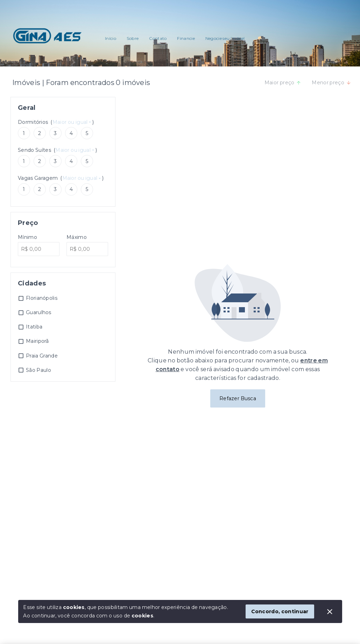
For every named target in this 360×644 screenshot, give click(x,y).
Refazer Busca (238, 398)
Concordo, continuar (280, 611)
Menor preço (331, 83)
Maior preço (283, 83)
